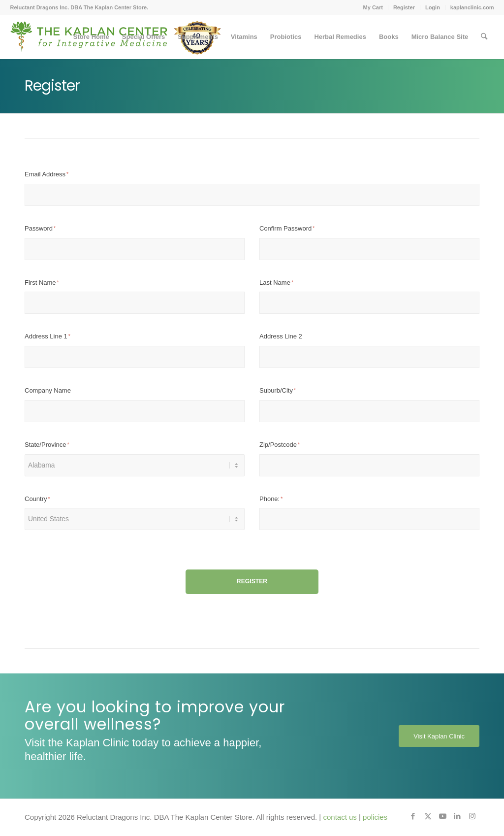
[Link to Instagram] (472, 816)
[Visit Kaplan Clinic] (439, 736)
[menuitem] (373, 7)
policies (375, 817)
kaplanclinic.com (472, 7)
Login (433, 7)
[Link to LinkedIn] (457, 816)
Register (404, 7)
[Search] (484, 37)
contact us (340, 817)
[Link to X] (428, 816)
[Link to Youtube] (442, 816)
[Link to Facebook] (413, 816)
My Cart (373, 7)
